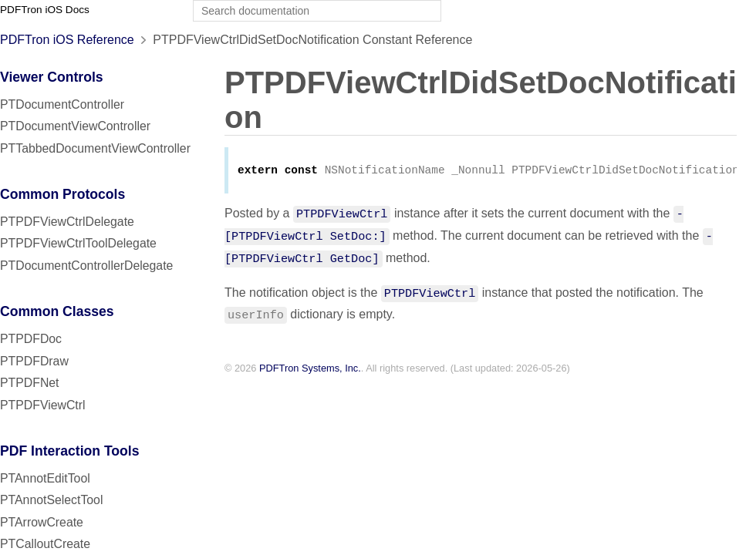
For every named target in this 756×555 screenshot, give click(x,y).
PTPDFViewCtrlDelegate (67, 222)
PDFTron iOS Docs (45, 10)
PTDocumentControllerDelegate (86, 266)
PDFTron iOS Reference (67, 40)
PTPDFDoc (31, 339)
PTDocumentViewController (75, 126)
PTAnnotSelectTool (51, 500)
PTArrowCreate (42, 522)
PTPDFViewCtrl (43, 405)
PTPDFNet (30, 383)
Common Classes (57, 311)
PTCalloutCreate (45, 544)
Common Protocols (62, 194)
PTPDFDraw (34, 361)
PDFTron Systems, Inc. (310, 370)
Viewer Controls (52, 77)
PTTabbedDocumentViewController (95, 148)
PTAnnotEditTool (45, 478)
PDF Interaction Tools (70, 451)
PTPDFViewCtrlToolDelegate (78, 243)
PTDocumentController (62, 104)
